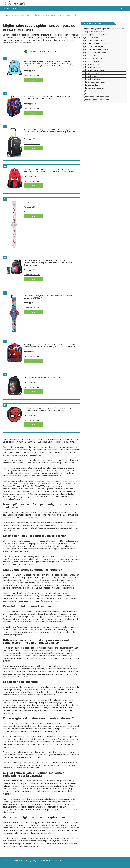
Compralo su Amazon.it (32, 76)
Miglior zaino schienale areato (94, 40)
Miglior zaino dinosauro (91, 64)
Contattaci (58, 861)
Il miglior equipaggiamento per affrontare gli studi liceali (104, 29)
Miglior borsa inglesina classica (94, 52)
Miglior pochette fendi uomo (93, 94)
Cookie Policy (45, 861)
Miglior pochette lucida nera (93, 88)
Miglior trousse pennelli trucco (94, 82)
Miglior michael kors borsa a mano (96, 97)
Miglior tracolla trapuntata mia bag (96, 49)
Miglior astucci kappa (91, 38)
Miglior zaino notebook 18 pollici (95, 43)
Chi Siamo (6, 861)
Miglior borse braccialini (91, 73)
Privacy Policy (31, 861)
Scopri (33, 80)
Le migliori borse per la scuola (94, 32)
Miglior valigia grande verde (93, 79)
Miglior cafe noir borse (91, 61)
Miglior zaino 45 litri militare (93, 67)
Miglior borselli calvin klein (92, 58)
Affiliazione (18, 861)
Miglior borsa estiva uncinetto (94, 55)
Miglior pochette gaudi (91, 91)
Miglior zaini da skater (91, 85)
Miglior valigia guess (90, 76)
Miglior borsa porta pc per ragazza (96, 100)
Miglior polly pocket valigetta (93, 46)
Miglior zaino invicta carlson (93, 70)
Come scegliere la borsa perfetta (95, 35)
